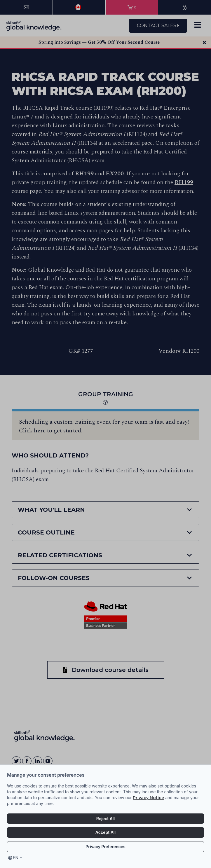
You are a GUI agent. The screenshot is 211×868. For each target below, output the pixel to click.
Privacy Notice (148, 798)
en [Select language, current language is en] (16, 858)
